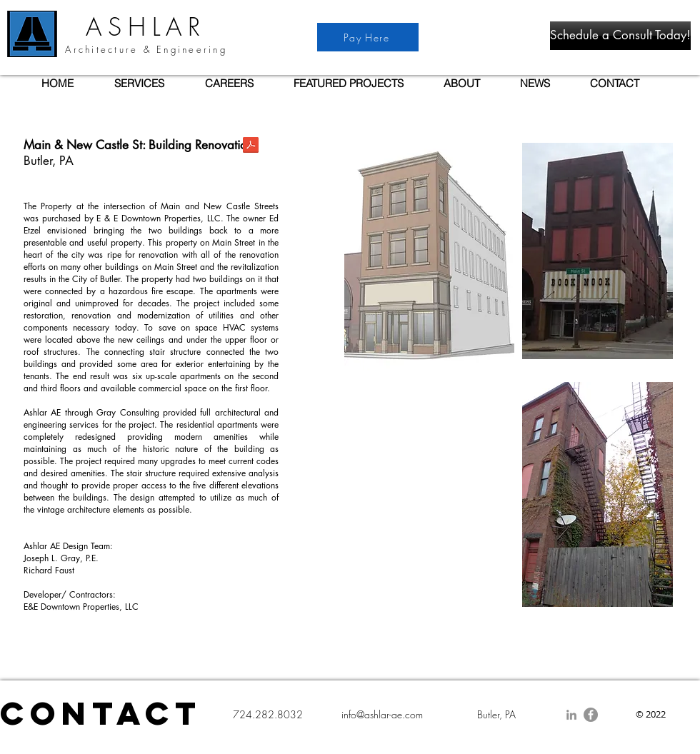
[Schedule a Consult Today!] (620, 36)
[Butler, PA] (496, 715)
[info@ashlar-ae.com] (382, 715)
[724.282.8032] (267, 715)
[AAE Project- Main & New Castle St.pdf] (251, 146)
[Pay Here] (368, 37)
